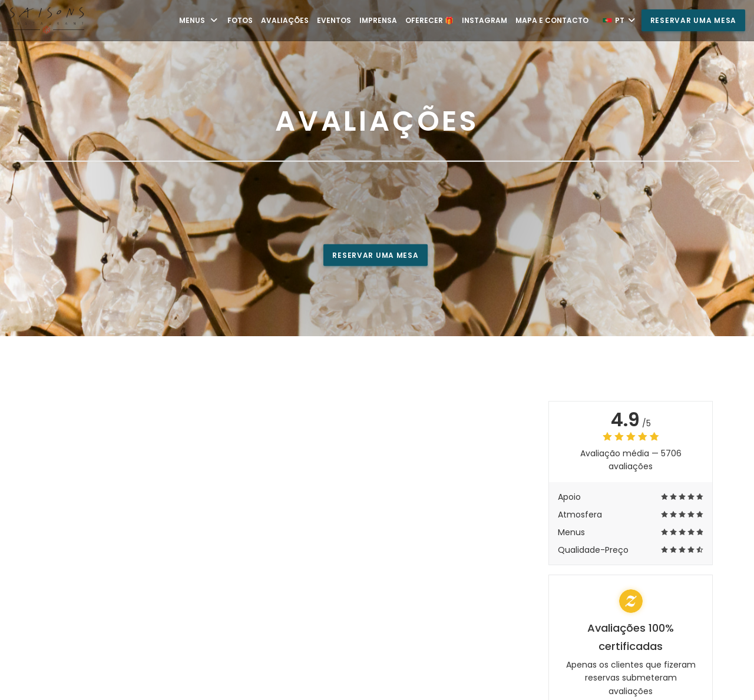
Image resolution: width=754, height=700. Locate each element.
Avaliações (285, 20)
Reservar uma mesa (693, 20)
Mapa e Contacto (552, 20)
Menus (199, 20)
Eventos (334, 20)
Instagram (485, 20)
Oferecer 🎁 (429, 20)
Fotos (240, 20)
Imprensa (378, 20)
